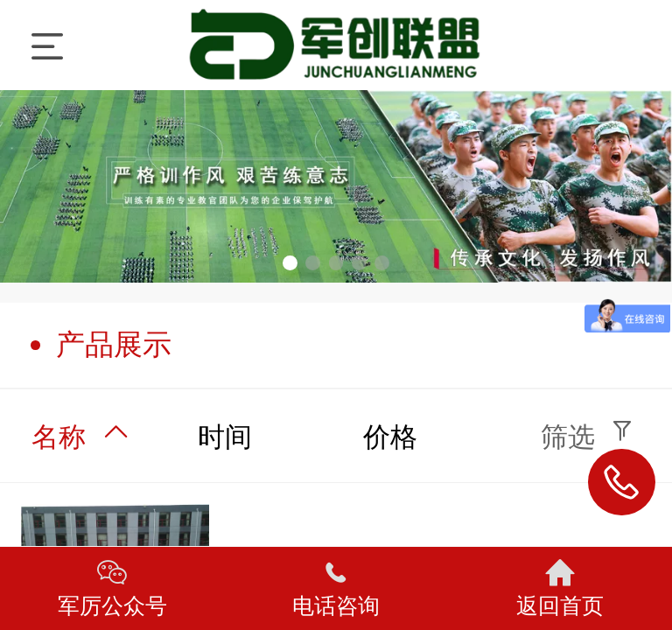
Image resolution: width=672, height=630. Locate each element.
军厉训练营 (337, 45)
